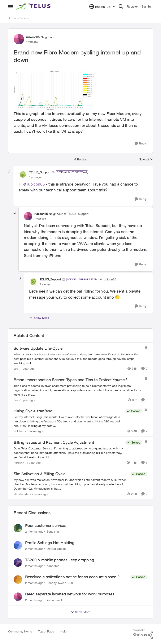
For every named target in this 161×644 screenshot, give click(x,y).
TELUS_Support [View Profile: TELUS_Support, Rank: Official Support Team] (40, 172)
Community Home (20, 631)
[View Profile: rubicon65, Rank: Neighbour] (19, 39)
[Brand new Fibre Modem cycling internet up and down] (35, 177)
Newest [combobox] (146, 159)
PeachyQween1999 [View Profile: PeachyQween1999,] (60, 583)
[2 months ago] (34, 531)
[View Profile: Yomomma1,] (18, 597)
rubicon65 (36, 184)
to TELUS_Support (76, 214)
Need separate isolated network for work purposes (70, 594)
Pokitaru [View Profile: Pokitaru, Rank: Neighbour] (19, 431)
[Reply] (141, 144)
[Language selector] (102, 6)
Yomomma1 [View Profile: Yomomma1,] (54, 600)
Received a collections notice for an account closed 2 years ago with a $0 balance (72, 577)
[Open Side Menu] (11, 6)
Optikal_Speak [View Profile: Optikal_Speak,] (56, 549)
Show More (39, 318)
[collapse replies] (10, 172)
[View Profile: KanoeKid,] (18, 563)
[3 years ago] (34, 431)
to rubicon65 (108, 279)
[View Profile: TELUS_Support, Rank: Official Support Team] (23, 174)
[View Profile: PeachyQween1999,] (18, 579)
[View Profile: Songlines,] (18, 528)
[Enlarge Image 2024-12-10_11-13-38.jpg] (55, 89)
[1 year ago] (27, 368)
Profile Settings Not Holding (50, 543)
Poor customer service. (46, 525)
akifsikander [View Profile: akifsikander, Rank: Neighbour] (22, 494)
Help (63, 631)
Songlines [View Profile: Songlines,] (53, 531)
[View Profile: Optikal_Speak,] (18, 545)
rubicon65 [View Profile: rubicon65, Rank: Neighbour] (33, 37)
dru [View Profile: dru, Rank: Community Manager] (16, 368)
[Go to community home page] (34, 6)
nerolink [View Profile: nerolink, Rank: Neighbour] (19, 463)
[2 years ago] (39, 494)
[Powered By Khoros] (143, 634)
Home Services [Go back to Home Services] (19, 18)
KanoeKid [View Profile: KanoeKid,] (53, 566)
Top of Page (46, 631)
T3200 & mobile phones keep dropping (60, 560)
